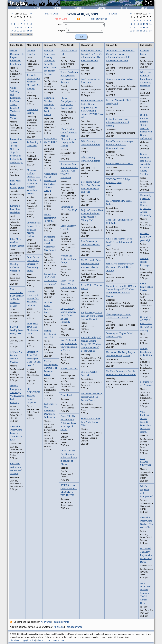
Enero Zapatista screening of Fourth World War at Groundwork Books (120, 145)
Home (17, 8)
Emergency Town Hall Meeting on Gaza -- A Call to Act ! (34, 358)
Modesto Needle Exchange (145, 262)
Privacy (40, 640)
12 (15, 27)
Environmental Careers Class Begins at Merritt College (34, 229)
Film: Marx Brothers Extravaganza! (17, 184)
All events (46, 622)
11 (12, 27)
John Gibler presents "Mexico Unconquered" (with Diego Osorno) (120, 267)
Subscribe (79, 8)
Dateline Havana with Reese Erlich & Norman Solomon (33, 298)
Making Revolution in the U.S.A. (51, 334)
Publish (123, 8)
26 (15, 34)
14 (21, 27)
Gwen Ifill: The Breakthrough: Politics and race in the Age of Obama (68, 423)
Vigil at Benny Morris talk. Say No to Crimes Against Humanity (68, 315)
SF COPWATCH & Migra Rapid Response (33, 396)
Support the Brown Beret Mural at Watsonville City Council (50, 243)
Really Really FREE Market (146, 287)
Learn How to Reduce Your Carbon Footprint (69, 284)
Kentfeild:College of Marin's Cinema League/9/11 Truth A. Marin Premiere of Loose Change (91, 344)
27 (18, 34)
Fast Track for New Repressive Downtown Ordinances (51, 411)
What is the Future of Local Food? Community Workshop (146, 79)
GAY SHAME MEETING (145, 462)
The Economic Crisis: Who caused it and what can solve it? (91, 264)
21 (21, 31)
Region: (62, 30)
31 (31, 34)
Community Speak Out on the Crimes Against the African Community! (146, 205)
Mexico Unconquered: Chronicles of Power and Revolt (51, 368)
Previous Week (51, 14)
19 (15, 31)
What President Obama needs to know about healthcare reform (146, 422)
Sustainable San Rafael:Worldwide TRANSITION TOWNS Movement (69, 171)
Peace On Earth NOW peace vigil (146, 237)
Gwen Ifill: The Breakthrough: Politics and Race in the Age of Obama (69, 457)
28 (21, 34)
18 (12, 31)
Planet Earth (66, 395)
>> (31, 14)
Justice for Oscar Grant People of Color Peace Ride (16, 433)
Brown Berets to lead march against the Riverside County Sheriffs (145, 164)
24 (31, 31)
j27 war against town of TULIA (50, 218)
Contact (57, 8)
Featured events (61, 622)
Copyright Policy (28, 640)
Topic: (59, 25)
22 (24, 31)
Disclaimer (14, 640)
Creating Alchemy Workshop (15, 268)
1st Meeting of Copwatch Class (34, 146)
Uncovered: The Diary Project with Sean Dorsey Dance (92, 397)
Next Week (112, 14)
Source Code (59, 640)
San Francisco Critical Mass (119, 164)
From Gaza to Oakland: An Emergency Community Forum (33, 264)
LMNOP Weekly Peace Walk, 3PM (17, 330)
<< (12, 14)
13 (18, 27)
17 (31, 27)
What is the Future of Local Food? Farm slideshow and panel (119, 242)
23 (28, 31)
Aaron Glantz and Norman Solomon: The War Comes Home (145, 593)
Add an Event (61, 19)
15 (24, 27)
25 (12, 34)
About (37, 8)
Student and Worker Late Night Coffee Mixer (90, 422)
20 (18, 31)
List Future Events (99, 19)
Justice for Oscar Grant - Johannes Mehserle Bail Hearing (34, 82)
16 (28, 27)
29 (24, 34)
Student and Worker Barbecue (120, 79)
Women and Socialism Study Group (68, 259)
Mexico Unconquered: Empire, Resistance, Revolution (17, 57)
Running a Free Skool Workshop (15, 209)
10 (31, 24)
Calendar (102, 8)
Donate (144, 8)
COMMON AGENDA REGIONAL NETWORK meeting (146, 324)
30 (28, 34)
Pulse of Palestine (69, 369)
